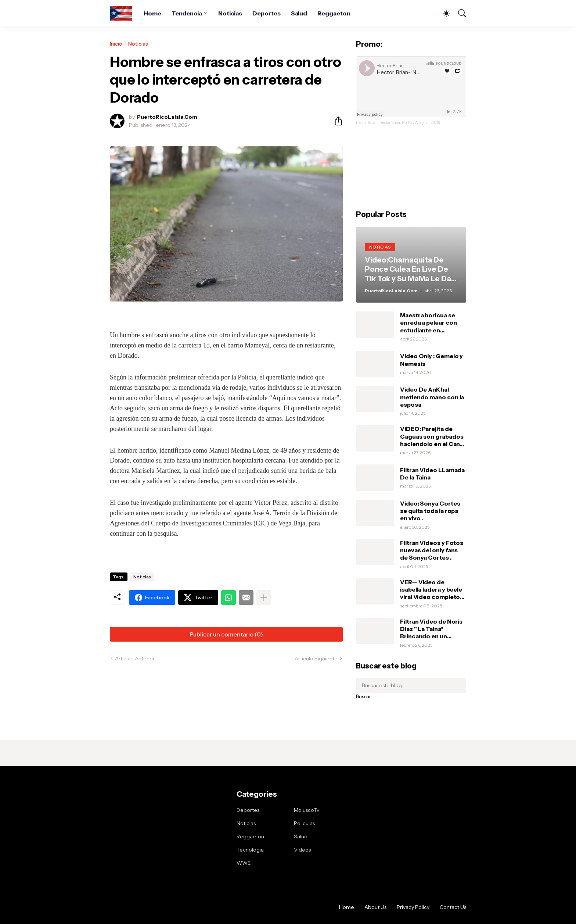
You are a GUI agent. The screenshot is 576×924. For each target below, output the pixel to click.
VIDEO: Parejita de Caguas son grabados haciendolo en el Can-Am (432, 436)
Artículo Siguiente (316, 659)
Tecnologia (250, 850)
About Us (375, 907)
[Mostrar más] (264, 597)
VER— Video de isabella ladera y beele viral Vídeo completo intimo (431, 590)
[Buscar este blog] (411, 685)
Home (152, 13)
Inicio (116, 44)
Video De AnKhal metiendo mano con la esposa (432, 397)
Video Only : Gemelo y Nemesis (431, 360)
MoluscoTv (307, 810)
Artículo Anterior (135, 659)
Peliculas (304, 823)
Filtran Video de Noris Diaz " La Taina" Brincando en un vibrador (431, 629)
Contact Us (453, 907)
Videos (302, 850)
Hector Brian (366, 123)
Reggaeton (334, 13)
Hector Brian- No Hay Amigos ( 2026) (410, 123)
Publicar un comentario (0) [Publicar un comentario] (226, 634)
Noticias (230, 13)
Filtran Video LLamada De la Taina (432, 474)
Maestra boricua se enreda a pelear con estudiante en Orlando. (428, 323)
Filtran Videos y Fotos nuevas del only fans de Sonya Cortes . (432, 550)
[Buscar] (459, 13)
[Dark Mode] (443, 13)
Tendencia (187, 13)
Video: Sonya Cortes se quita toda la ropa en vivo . (430, 511)
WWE (244, 863)
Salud (299, 13)
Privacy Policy (413, 907)
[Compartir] (335, 121)
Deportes (266, 13)
